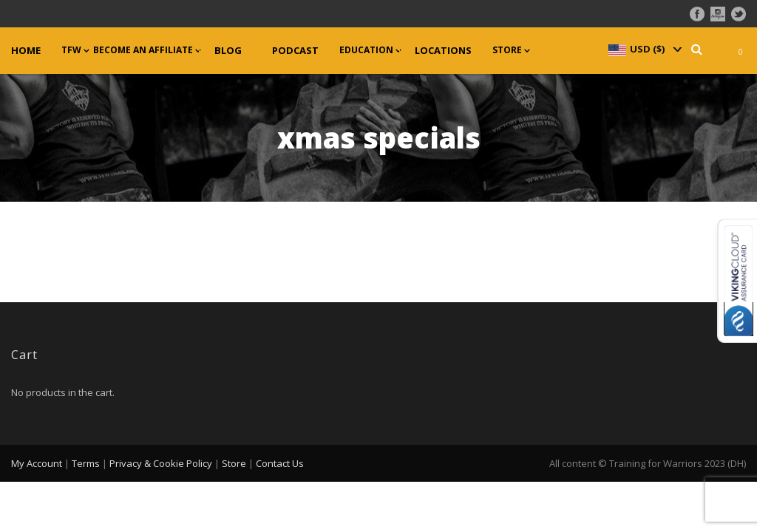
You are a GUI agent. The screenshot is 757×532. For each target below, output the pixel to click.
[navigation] (644, 49)
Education (366, 50)
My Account (37, 463)
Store (507, 50)
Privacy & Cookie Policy (161, 463)
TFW (71, 50)
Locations (443, 51)
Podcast (295, 51)
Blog (228, 51)
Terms (86, 463)
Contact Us (280, 463)
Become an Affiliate (143, 50)
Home (26, 51)
